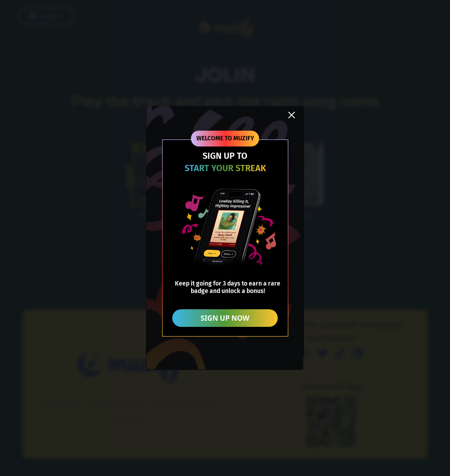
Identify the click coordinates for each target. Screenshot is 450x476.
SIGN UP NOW (225, 318)
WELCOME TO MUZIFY (225, 138)
